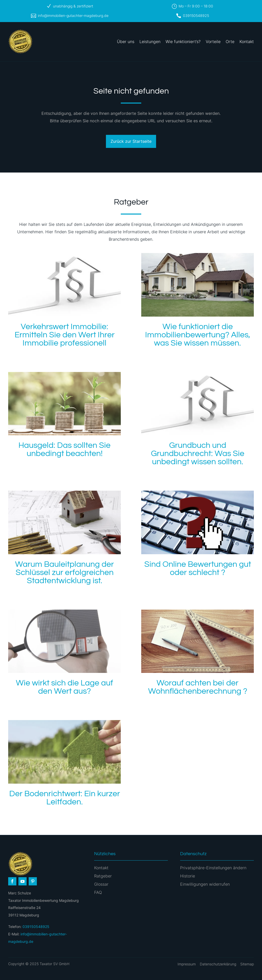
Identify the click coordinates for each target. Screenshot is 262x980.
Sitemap (247, 964)
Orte (230, 42)
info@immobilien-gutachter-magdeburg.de (73, 16)
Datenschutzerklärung (218, 964)
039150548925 (196, 16)
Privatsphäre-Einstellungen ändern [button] (213, 868)
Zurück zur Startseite (131, 141)
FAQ (98, 892)
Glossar (101, 884)
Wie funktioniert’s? (183, 42)
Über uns (126, 42)
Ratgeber (103, 876)
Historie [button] (188, 876)
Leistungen (150, 42)
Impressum (187, 964)
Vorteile (213, 42)
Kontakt (247, 42)
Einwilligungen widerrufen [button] (205, 884)
